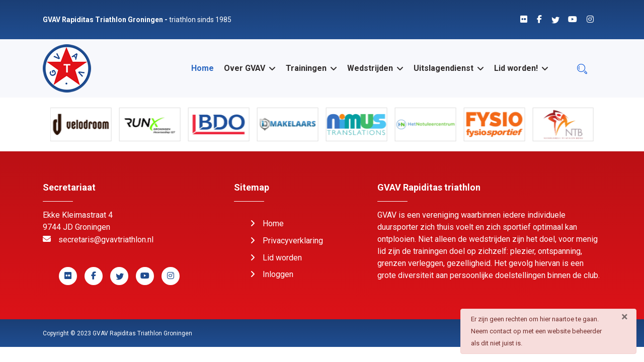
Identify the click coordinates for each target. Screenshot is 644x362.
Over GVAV (245, 68)
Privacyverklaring (293, 241)
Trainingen (306, 68)
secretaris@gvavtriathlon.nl (106, 240)
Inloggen (278, 274)
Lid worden (282, 258)
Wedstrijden (370, 68)
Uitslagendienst (444, 68)
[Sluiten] (625, 317)
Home (203, 68)
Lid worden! (516, 68)
